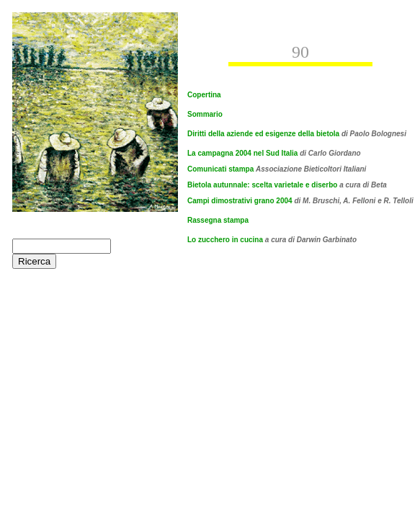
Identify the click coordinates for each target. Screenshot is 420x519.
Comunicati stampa (222, 169)
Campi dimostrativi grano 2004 (241, 201)
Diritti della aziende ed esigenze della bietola (263, 134)
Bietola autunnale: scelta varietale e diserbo (287, 185)
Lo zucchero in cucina (225, 240)
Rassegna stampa (218, 220)
